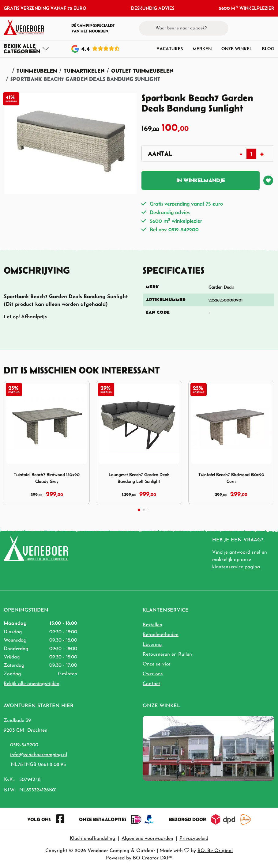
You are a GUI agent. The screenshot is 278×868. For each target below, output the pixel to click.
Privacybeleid (194, 839)
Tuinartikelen (84, 71)
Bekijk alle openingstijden (32, 684)
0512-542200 (24, 745)
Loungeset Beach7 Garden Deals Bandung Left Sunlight (139, 478)
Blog (268, 49)
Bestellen (152, 625)
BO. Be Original (215, 851)
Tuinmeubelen (37, 71)
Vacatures (170, 49)
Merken (202, 49)
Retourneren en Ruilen (167, 654)
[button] (260, 28)
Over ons (153, 674)
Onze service (157, 664)
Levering (152, 645)
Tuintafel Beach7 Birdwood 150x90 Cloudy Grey (47, 478)
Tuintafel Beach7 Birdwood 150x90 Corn (231, 478)
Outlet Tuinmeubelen (142, 71)
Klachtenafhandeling (93, 839)
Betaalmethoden (161, 635)
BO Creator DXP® (153, 858)
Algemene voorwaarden (147, 839)
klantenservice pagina (236, 567)
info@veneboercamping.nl (39, 755)
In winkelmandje (201, 180)
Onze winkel (237, 49)
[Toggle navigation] (26, 49)
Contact (151, 684)
